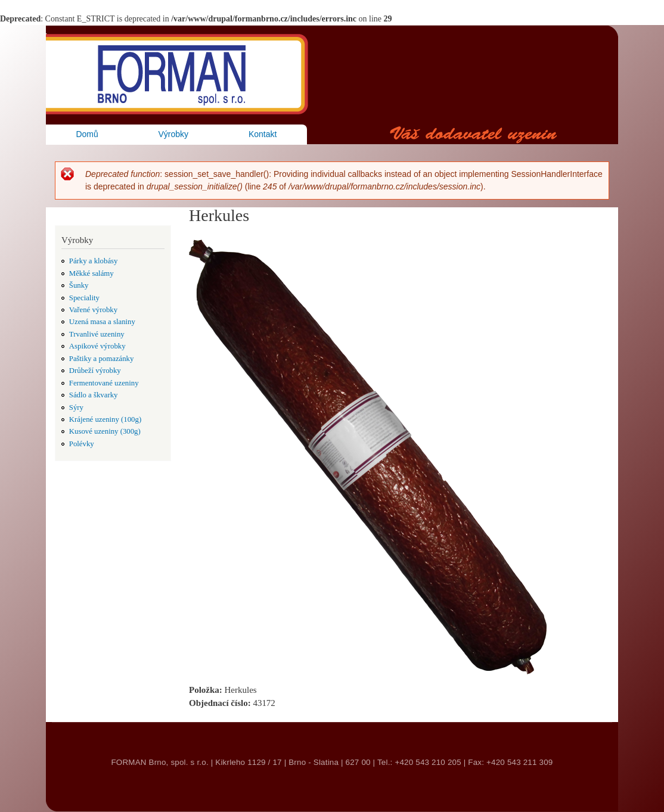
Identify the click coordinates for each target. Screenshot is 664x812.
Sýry (76, 407)
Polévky (82, 444)
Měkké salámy (91, 273)
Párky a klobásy (94, 261)
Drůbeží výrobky (95, 371)
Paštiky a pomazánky (102, 359)
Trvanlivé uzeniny (97, 334)
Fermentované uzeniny (104, 383)
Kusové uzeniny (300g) (105, 431)
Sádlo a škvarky (94, 395)
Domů (87, 134)
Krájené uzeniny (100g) (105, 419)
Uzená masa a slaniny (102, 322)
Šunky (79, 285)
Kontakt (263, 134)
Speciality (84, 298)
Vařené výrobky (93, 310)
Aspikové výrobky (97, 346)
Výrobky (174, 134)
